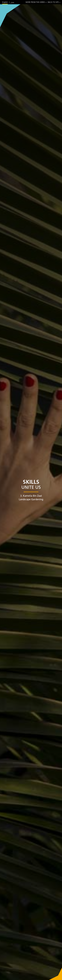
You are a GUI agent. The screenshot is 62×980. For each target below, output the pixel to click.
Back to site (53, 2)
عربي (12, 2)
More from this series (35, 2)
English (5, 2)
